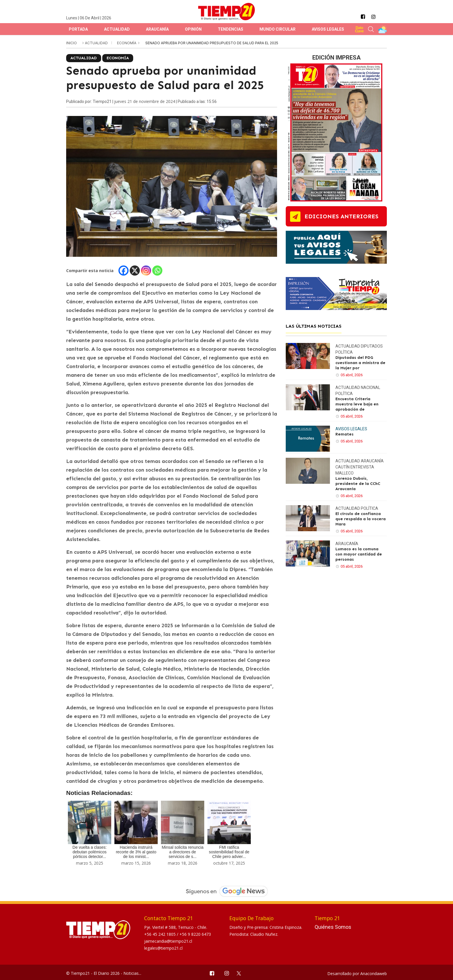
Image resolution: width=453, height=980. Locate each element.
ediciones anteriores (341, 216)
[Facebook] (124, 271)
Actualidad (117, 29)
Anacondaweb (374, 973)
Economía (127, 43)
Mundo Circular (277, 29)
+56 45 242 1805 (160, 934)
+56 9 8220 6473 (195, 934)
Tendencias (231, 29)
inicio (72, 43)
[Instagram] (146, 271)
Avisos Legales (328, 29)
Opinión (193, 29)
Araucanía (157, 29)
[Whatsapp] (157, 271)
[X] (135, 271)
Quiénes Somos (333, 927)
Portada (78, 29)
